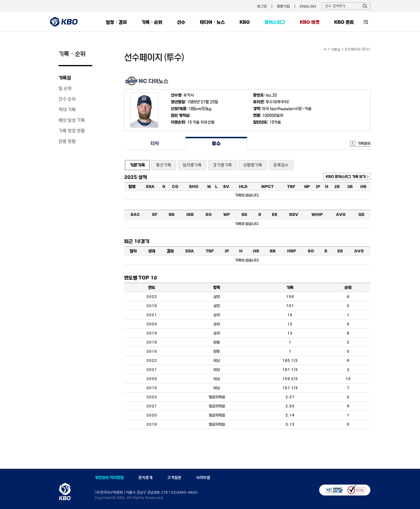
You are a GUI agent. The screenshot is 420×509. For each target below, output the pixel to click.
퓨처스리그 (275, 22)
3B (350, 187)
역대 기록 (67, 109)
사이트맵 (203, 478)
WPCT (267, 187)
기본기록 (137, 165)
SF (155, 214)
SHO (194, 187)
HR (363, 187)
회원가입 (283, 6)
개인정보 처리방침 (109, 478)
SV (226, 187)
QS (361, 214)
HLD (243, 187)
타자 (155, 143)
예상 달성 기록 (72, 120)
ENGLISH (308, 6)
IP (318, 187)
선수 (181, 22)
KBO (245, 22)
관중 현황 (67, 141)
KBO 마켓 (310, 22)
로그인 (262, 6)
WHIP (317, 214)
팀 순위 (65, 88)
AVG (341, 214)
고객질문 (174, 478)
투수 (216, 143)
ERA (150, 187)
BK (245, 214)
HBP (292, 251)
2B (337, 187)
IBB (190, 214)
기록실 (65, 78)
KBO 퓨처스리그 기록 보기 (346, 177)
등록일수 (281, 165)
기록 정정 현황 (72, 131)
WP (227, 214)
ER (275, 214)
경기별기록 (222, 165)
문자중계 (145, 478)
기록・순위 (152, 22)
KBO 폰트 (344, 22)
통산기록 (164, 165)
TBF (291, 187)
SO (209, 214)
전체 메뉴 (366, 22)
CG (175, 187)
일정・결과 (116, 22)
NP (307, 187)
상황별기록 (253, 165)
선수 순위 (67, 99)
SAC (135, 214)
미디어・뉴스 (212, 22)
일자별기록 (192, 165)
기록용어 (364, 143)
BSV (294, 214)
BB (172, 214)
